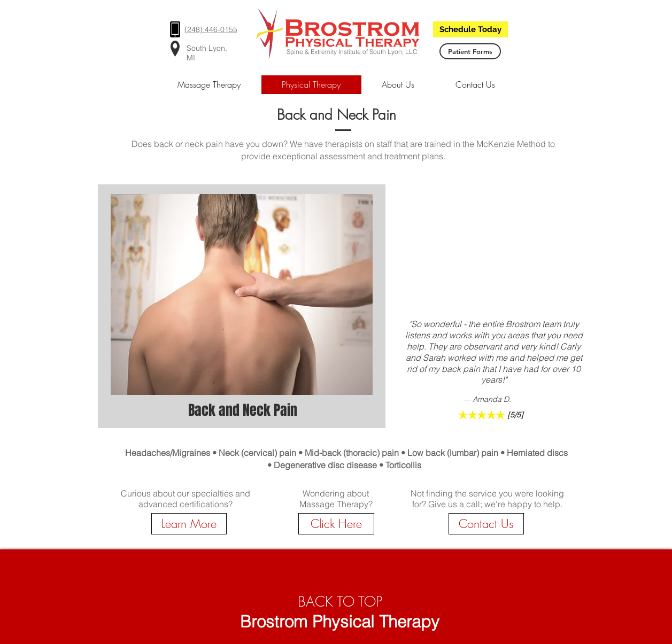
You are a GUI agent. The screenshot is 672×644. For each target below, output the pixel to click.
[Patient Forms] (470, 51)
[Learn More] (189, 524)
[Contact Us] (486, 524)
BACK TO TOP (340, 602)
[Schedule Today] (470, 29)
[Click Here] (336, 524)
